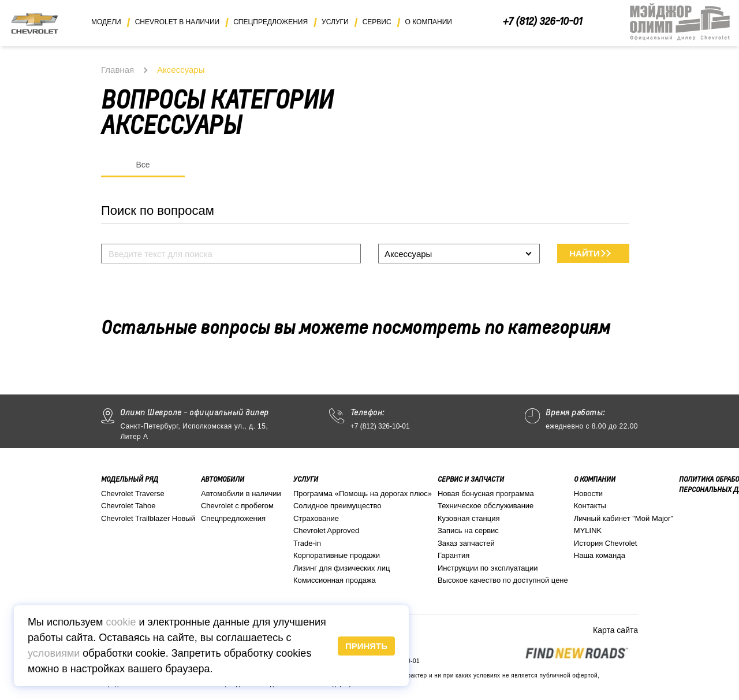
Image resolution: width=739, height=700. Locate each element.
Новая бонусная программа (486, 494)
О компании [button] (429, 22)
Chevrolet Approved (326, 530)
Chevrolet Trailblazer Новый (148, 518)
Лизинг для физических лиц (341, 568)
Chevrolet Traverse (133, 494)
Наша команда (600, 555)
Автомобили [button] (223, 479)
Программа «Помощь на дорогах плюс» (363, 494)
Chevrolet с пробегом (237, 506)
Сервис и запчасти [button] (471, 479)
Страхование (316, 518)
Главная (117, 70)
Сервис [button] (377, 22)
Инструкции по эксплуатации (488, 568)
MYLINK (588, 530)
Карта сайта (615, 630)
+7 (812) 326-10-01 (542, 21)
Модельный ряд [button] (130, 479)
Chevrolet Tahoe (128, 506)
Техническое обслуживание (486, 506)
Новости (588, 494)
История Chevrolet (606, 543)
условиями (54, 653)
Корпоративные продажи (337, 555)
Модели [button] (106, 22)
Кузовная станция (469, 518)
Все (143, 165)
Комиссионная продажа (335, 580)
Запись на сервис (468, 530)
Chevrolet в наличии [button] (177, 22)
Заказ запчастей (466, 543)
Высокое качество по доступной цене (503, 580)
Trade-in (307, 543)
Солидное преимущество (337, 506)
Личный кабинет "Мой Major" (624, 518)
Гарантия (454, 555)
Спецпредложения (233, 518)
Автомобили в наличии (241, 494)
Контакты (590, 506)
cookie (121, 622)
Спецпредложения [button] (270, 22)
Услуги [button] (335, 22)
